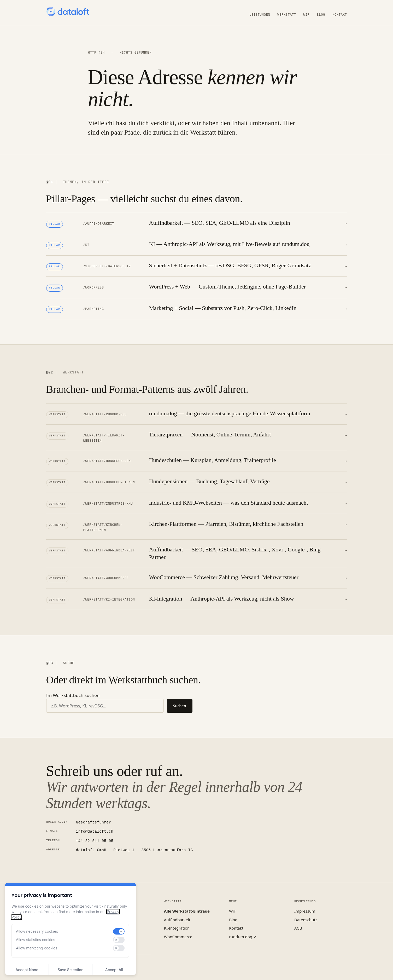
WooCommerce (178, 929)
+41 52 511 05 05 (95, 834)
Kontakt (340, 15)
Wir (307, 15)
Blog (321, 15)
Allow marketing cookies (37, 948)
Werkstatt (287, 15)
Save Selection (71, 970)
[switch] (119, 931)
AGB (298, 921)
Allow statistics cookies (36, 940)
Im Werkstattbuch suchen (73, 688)
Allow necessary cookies (37, 931)
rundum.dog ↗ (243, 929)
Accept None (27, 970)
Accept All (114, 970)
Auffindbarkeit (177, 912)
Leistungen (260, 15)
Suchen (180, 698)
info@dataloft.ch (95, 824)
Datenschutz (306, 912)
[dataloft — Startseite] (68, 11)
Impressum (305, 904)
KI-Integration (177, 921)
